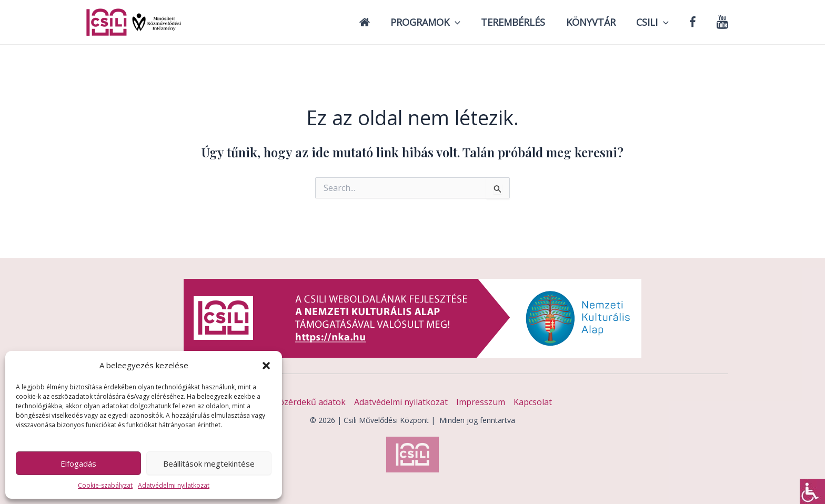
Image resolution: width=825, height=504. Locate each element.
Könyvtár (597, 22)
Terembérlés (521, 22)
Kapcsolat (533, 402)
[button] (266, 366)
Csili (657, 22)
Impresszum (481, 402)
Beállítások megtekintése (209, 463)
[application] (464, 22)
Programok (435, 22)
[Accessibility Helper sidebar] (812, 491)
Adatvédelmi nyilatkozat (174, 485)
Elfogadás (78, 463)
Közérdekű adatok (310, 402)
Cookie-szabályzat (105, 485)
